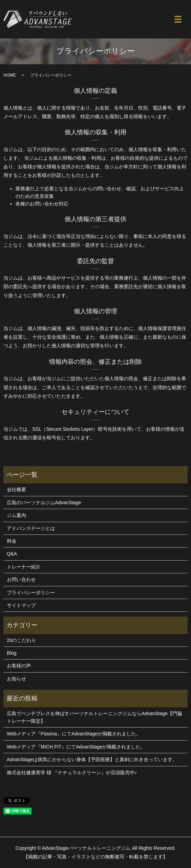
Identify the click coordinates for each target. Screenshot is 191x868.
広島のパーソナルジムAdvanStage (44, 503)
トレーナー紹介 (24, 567)
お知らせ (16, 679)
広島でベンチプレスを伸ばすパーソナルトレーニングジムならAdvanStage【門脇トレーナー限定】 (94, 717)
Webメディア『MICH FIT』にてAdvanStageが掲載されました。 (76, 747)
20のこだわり (22, 640)
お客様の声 (19, 666)
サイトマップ (21, 605)
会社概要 (16, 489)
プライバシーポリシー (31, 593)
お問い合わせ (21, 579)
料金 (12, 541)
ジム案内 (16, 515)
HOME (10, 75)
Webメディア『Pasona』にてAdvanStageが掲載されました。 (74, 734)
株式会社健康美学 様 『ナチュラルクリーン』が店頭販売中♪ (72, 773)
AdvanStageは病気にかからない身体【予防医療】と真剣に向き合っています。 (92, 759)
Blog (12, 653)
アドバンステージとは (31, 528)
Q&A (12, 554)
